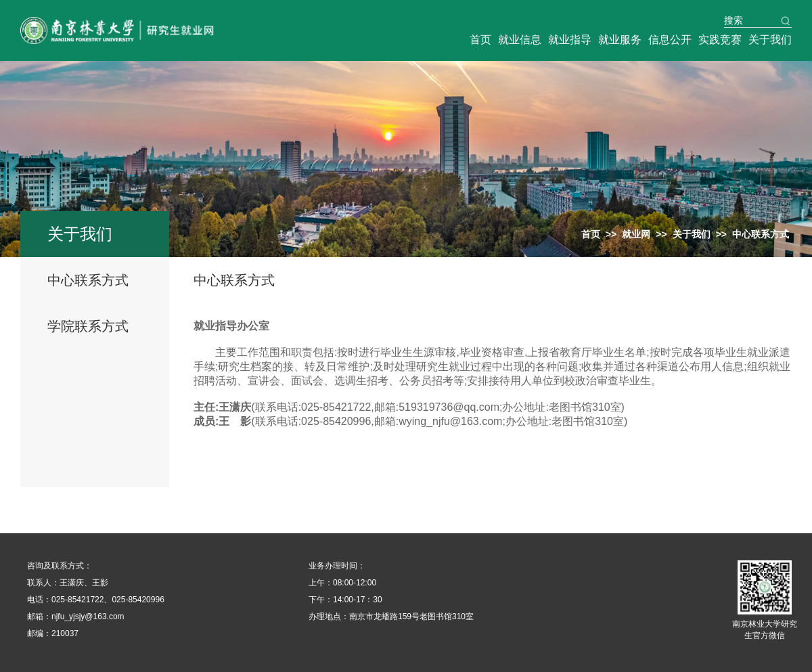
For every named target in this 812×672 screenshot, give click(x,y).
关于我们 (770, 40)
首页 (480, 40)
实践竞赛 (720, 40)
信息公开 (670, 40)
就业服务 (620, 40)
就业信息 (520, 40)
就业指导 (570, 40)
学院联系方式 (88, 326)
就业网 (636, 234)
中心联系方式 (88, 280)
